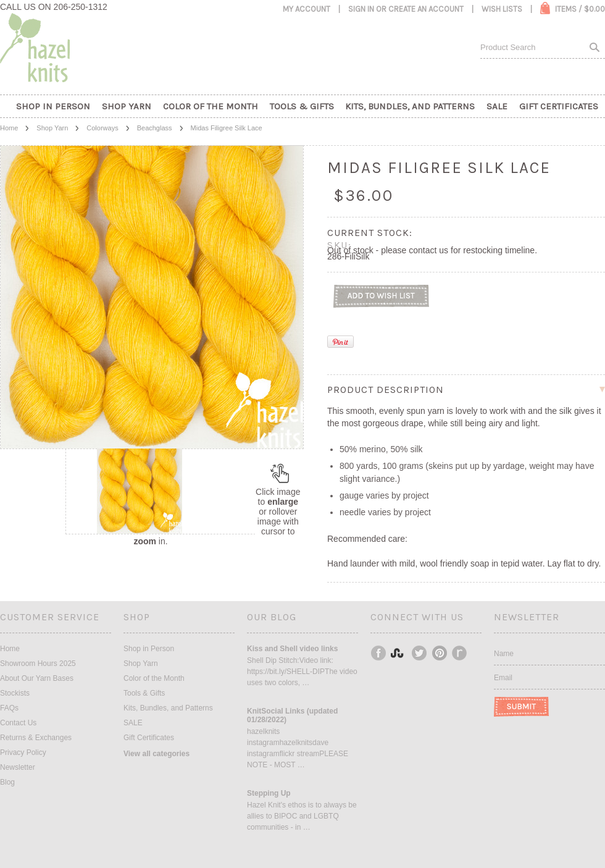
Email (503, 678)
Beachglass (155, 128)
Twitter (420, 653)
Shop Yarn (52, 128)
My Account (307, 9)
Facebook (379, 653)
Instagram (399, 653)
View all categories (156, 754)
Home (9, 128)
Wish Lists (502, 9)
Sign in (361, 9)
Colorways (102, 128)
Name (504, 654)
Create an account (426, 9)
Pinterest (440, 653)
